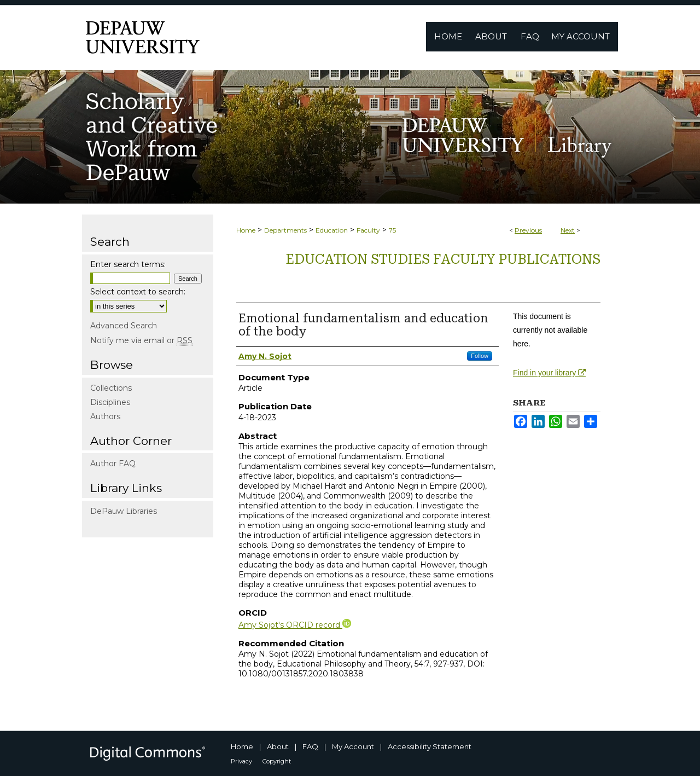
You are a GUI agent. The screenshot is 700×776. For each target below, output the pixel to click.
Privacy (241, 761)
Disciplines (110, 402)
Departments (285, 230)
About (278, 746)
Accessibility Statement (430, 746)
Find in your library (549, 373)
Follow (480, 356)
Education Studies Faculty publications (443, 259)
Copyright (277, 761)
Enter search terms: (128, 264)
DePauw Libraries (124, 511)
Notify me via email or (141, 340)
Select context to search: (138, 292)
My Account (353, 746)
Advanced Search (124, 326)
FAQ (310, 746)
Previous (528, 230)
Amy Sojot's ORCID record (295, 625)
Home (246, 230)
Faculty (368, 230)
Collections (111, 388)
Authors (105, 416)
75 (392, 230)
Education (332, 230)
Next (568, 230)
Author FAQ (113, 464)
